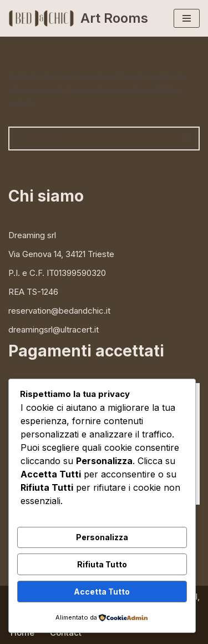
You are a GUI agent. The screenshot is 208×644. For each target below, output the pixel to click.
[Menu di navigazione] (187, 18)
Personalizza (102, 537)
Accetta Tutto (102, 592)
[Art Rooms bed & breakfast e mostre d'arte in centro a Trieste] (78, 18)
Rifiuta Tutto (102, 564)
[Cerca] (92, 139)
